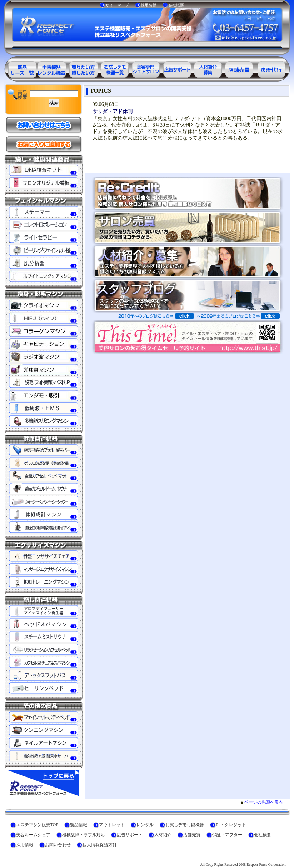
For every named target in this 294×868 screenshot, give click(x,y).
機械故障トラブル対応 (84, 835)
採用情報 (149, 5)
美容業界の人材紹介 (209, 68)
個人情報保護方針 (100, 845)
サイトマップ (117, 5)
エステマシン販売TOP (37, 825)
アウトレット (112, 825)
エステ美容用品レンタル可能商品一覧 (83, 68)
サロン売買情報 (240, 68)
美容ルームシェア (33, 835)
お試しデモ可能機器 (185, 825)
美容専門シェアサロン (146, 68)
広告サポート (130, 835)
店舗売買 (192, 835)
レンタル (145, 825)
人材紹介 (163, 835)
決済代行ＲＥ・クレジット (271, 68)
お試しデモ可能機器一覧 (114, 68)
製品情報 (79, 825)
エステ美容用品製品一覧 (20, 68)
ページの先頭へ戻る (264, 802)
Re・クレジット (231, 825)
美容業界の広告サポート (177, 68)
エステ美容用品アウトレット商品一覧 (51, 68)
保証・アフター (227, 835)
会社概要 (176, 5)
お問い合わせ (58, 845)
